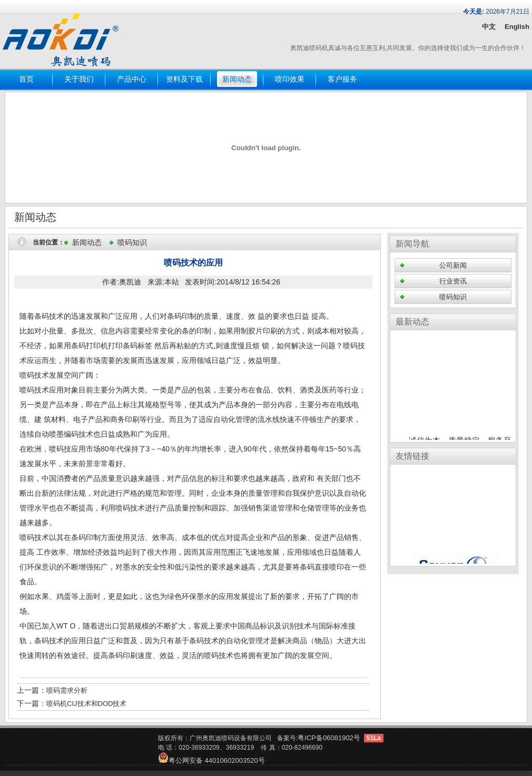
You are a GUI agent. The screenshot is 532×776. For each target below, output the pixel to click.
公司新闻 (453, 265)
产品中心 (132, 79)
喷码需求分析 (67, 690)
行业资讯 (453, 281)
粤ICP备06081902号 (329, 738)
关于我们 (79, 79)
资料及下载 (184, 79)
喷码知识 (132, 242)
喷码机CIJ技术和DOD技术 (86, 704)
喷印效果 (290, 79)
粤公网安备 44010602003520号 (211, 760)
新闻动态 (237, 79)
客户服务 (342, 79)
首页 (26, 79)
